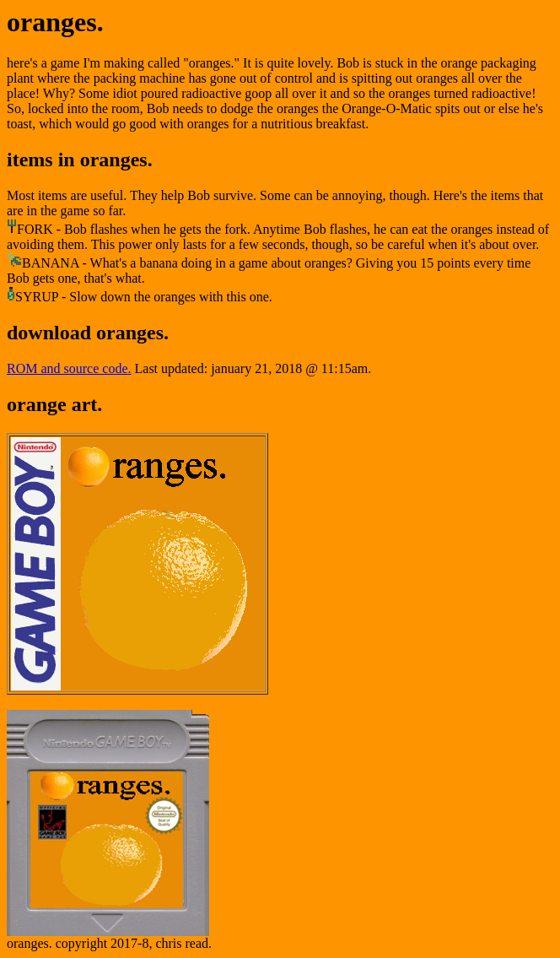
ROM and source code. (69, 368)
